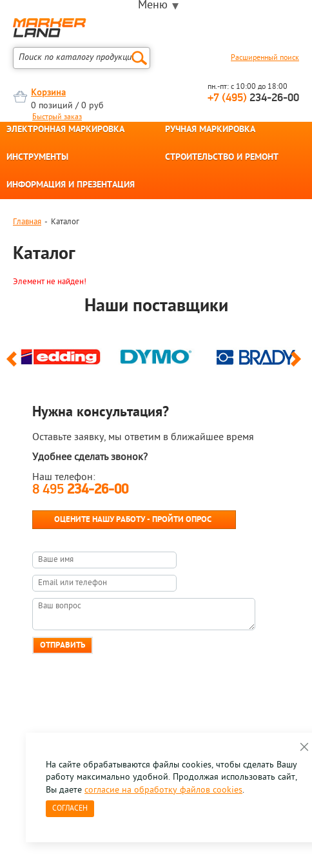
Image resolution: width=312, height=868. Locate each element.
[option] (61, 354)
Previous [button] (14, 365)
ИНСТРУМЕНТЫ (37, 158)
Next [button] (298, 365)
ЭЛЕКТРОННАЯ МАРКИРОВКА (65, 130)
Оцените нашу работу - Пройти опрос (133, 520)
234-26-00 (253, 98)
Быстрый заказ (57, 117)
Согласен (70, 809)
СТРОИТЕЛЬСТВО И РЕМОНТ (222, 158)
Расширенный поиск (265, 58)
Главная (27, 222)
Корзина (48, 93)
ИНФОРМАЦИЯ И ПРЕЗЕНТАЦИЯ (71, 186)
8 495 (80, 490)
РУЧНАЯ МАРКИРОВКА (210, 130)
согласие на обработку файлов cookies (163, 790)
